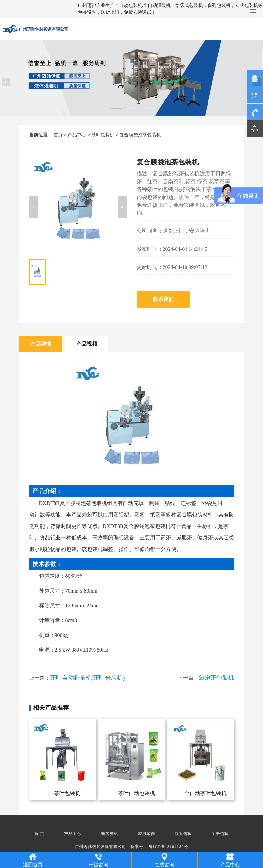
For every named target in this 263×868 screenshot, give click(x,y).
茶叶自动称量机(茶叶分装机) (88, 678)
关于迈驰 (220, 834)
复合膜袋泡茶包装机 (140, 135)
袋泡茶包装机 (216, 678)
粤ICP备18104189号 (168, 847)
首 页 (39, 834)
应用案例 (146, 834)
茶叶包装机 (103, 135)
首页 (58, 135)
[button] (33, 207)
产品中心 (77, 135)
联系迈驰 (183, 834)
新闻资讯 (110, 834)
